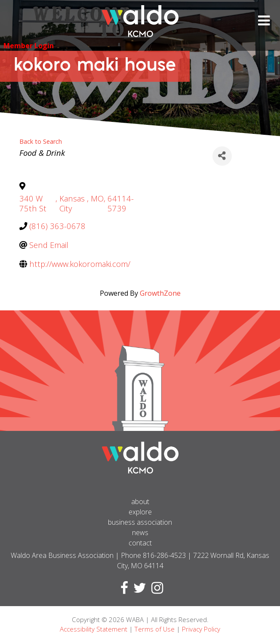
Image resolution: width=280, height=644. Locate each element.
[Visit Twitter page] (138, 590)
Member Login (29, 46)
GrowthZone (160, 293)
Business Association (140, 522)
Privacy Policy (201, 629)
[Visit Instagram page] (155, 590)
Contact (140, 543)
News (140, 533)
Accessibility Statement (94, 629)
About (140, 502)
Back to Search (41, 141)
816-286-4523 (164, 555)
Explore (140, 512)
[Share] (222, 156)
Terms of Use (155, 629)
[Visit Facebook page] (123, 590)
